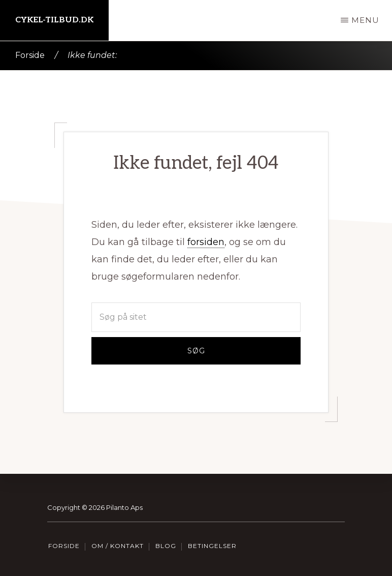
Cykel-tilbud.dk (54, 20)
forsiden (206, 242)
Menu (365, 20)
